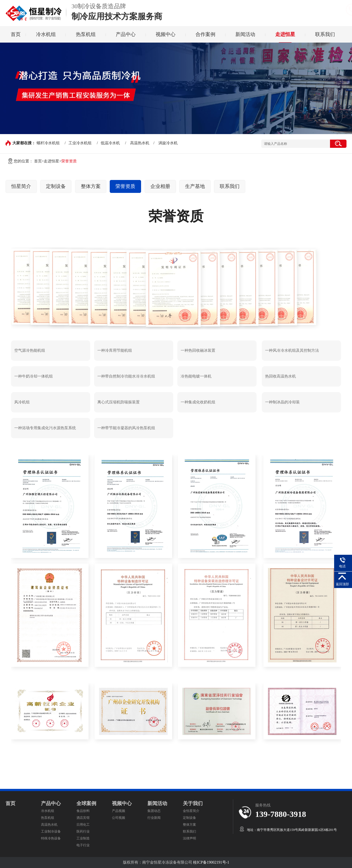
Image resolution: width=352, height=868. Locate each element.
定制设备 (56, 186)
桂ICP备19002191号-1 (211, 862)
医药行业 (83, 831)
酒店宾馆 (83, 818)
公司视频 (119, 818)
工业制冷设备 (51, 831)
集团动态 (154, 811)
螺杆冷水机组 (48, 143)
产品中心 (126, 34)
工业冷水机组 (80, 143)
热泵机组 (86, 34)
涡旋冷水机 (168, 143)
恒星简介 (21, 186)
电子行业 (83, 845)
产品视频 (119, 811)
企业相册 (160, 186)
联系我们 (325, 34)
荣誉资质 (125, 186)
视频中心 (166, 34)
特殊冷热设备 (51, 838)
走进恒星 (285, 34)
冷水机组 (46, 34)
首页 (16, 34)
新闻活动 (245, 34)
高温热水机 (140, 143)
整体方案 (91, 186)
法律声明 (189, 838)
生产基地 (195, 186)
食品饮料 (83, 811)
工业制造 (83, 838)
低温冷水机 (110, 143)
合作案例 (205, 34)
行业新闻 (154, 818)
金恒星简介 (191, 811)
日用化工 (83, 825)
